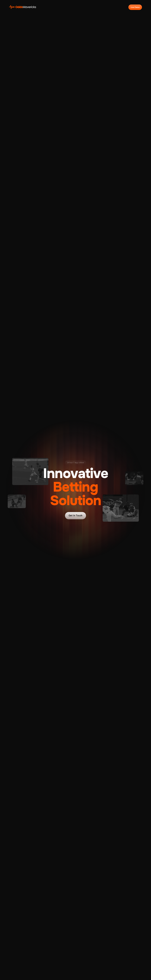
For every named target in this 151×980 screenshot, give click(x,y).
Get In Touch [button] (76, 516)
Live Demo (135, 7)
